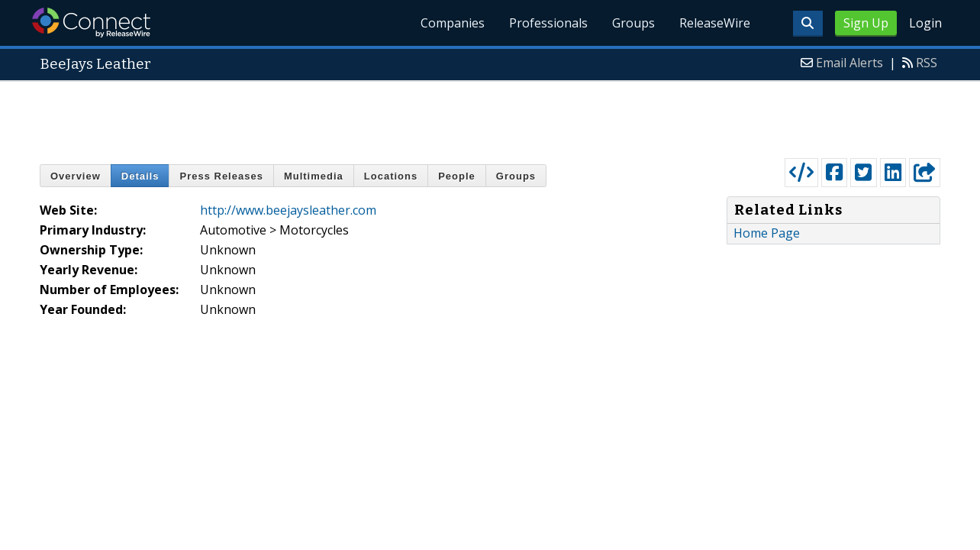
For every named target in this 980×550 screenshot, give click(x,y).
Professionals (548, 23)
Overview (76, 176)
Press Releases (221, 176)
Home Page (767, 233)
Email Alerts (849, 63)
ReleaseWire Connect (91, 23)
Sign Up (866, 23)
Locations (391, 176)
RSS (927, 63)
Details (140, 176)
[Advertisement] (490, 116)
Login (925, 23)
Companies (453, 23)
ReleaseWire (715, 23)
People (457, 176)
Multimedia (314, 176)
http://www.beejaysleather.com (288, 210)
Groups (633, 23)
